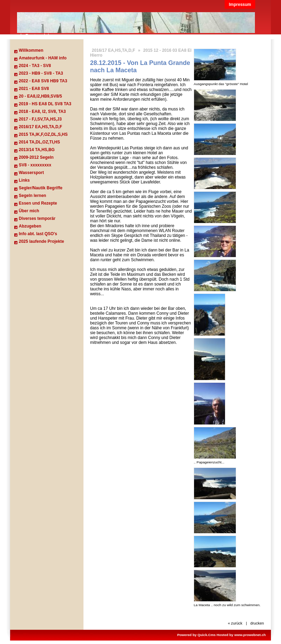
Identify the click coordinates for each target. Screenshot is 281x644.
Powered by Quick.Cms (196, 635)
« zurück (235, 623)
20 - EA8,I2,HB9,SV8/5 (40, 96)
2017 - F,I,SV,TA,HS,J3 (40, 119)
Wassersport (31, 173)
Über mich (29, 211)
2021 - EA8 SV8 (34, 89)
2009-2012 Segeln (36, 157)
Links (24, 180)
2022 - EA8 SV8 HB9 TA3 (43, 81)
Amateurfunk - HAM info (43, 58)
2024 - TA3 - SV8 (35, 66)
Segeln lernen (33, 196)
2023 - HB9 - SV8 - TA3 (41, 73)
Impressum (240, 5)
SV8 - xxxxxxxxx (35, 165)
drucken (257, 623)
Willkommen (31, 50)
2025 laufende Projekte (41, 241)
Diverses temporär (37, 218)
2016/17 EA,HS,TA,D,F (41, 127)
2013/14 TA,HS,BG (37, 150)
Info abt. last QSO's (38, 234)
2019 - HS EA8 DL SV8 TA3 (45, 104)
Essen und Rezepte (38, 203)
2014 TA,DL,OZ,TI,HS (39, 142)
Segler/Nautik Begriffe (41, 188)
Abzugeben (30, 226)
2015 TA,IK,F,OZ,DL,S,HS (43, 134)
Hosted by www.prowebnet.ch (241, 635)
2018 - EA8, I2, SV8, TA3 (42, 112)
